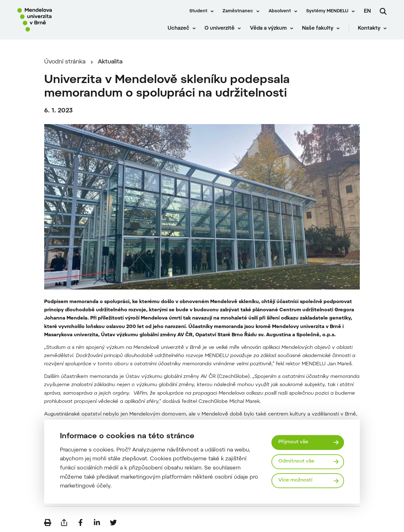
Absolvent (280, 11)
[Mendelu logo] (54, 20)
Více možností (295, 480)
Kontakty (369, 28)
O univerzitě (220, 28)
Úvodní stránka (65, 62)
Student (198, 11)
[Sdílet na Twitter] (113, 523)
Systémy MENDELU (327, 11)
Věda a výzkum (268, 28)
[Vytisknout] (48, 523)
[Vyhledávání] (383, 11)
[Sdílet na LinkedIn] (97, 523)
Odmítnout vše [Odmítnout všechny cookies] (296, 461)
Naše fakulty (318, 28)
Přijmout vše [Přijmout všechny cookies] (293, 442)
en (367, 11)
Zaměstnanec (238, 11)
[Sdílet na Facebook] (80, 523)
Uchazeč (178, 28)
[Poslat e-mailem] (64, 523)
